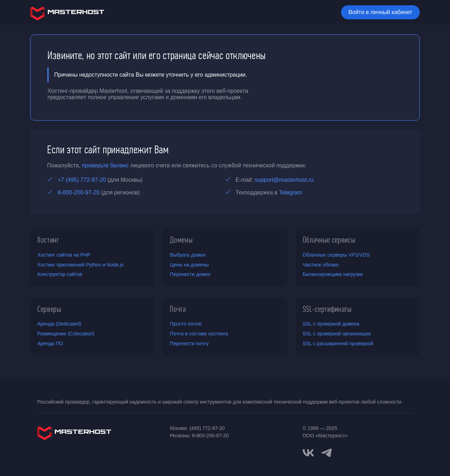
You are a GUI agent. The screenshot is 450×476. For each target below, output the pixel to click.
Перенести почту (189, 343)
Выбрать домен (188, 255)
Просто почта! (186, 324)
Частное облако (321, 265)
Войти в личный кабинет (380, 12)
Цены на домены (189, 265)
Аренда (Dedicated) (59, 324)
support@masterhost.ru (284, 180)
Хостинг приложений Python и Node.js (80, 265)
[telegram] (327, 452)
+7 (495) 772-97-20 (82, 180)
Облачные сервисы (329, 240)
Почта (178, 309)
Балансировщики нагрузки (333, 274)
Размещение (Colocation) (66, 334)
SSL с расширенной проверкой (338, 343)
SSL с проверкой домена (331, 324)
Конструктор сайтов (60, 274)
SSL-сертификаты (327, 309)
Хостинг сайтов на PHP (64, 255)
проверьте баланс (105, 165)
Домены (181, 240)
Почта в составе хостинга (199, 334)
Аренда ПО (50, 343)
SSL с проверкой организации (337, 334)
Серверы (49, 309)
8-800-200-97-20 (79, 192)
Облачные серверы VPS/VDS (336, 255)
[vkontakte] (308, 453)
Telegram (290, 192)
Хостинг (49, 240)
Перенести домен (190, 274)
